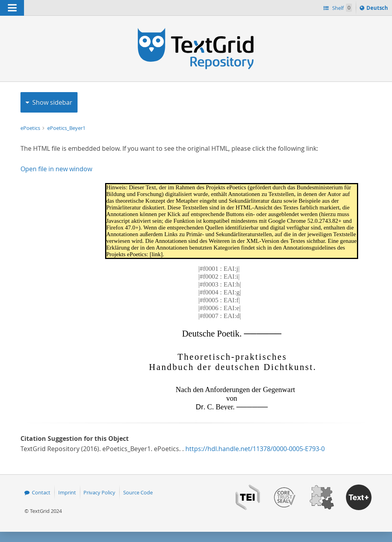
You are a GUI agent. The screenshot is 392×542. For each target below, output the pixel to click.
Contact (41, 492)
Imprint (67, 492)
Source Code (138, 492)
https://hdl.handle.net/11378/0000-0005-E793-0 (255, 449)
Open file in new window (56, 169)
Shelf (341, 8)
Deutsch (378, 9)
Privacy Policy (99, 492)
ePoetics (31, 128)
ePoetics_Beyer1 (66, 128)
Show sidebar (52, 102)
